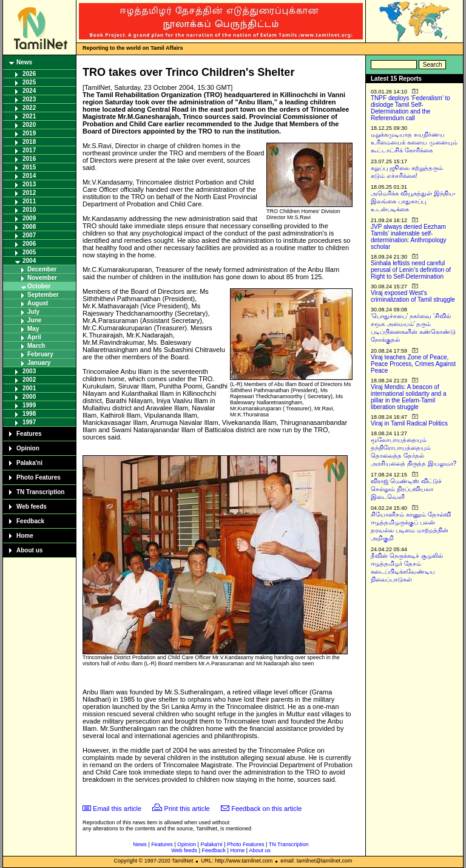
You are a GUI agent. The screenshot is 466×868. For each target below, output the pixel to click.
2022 (29, 108)
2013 (29, 184)
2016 (29, 159)
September (43, 295)
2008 (29, 227)
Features (29, 434)
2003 (29, 371)
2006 (29, 244)
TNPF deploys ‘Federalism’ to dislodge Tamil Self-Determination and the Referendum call (410, 108)
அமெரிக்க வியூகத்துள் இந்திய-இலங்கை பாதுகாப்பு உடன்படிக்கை (413, 201)
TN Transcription (40, 492)
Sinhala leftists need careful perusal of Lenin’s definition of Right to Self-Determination (411, 270)
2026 (29, 74)
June (34, 320)
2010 (29, 210)
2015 (29, 167)
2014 (29, 176)
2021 (29, 116)
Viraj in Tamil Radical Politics (409, 423)
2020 (29, 125)
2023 (29, 99)
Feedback (30, 521)
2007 (29, 235)
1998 (29, 414)
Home (25, 536)
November (42, 278)
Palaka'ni (29, 463)
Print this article (187, 809)
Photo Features (39, 477)
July (33, 312)
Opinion (28, 448)
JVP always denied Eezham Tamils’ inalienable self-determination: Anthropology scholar (409, 237)
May (33, 329)
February (40, 354)
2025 (29, 82)
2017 (29, 150)
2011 (29, 201)
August (38, 303)
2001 (29, 388)
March (36, 346)
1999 (29, 405)
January (39, 363)
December (42, 269)
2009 (29, 218)
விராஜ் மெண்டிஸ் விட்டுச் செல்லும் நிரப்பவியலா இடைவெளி (406, 489)
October (39, 286)
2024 (29, 91)
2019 (29, 133)
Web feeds (32, 507)
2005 (29, 252)
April (34, 337)
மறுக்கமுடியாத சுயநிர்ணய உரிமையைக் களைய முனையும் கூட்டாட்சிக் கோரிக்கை (414, 142)
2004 (29, 261)
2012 (29, 193)
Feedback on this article (266, 809)
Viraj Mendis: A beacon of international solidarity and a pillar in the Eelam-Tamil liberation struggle (409, 397)
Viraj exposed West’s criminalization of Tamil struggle (413, 296)
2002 (29, 380)
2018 (29, 142)
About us (29, 550)
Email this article (117, 809)
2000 (29, 397)
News (24, 62)
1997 (29, 422)
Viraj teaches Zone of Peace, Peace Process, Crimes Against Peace (413, 364)
